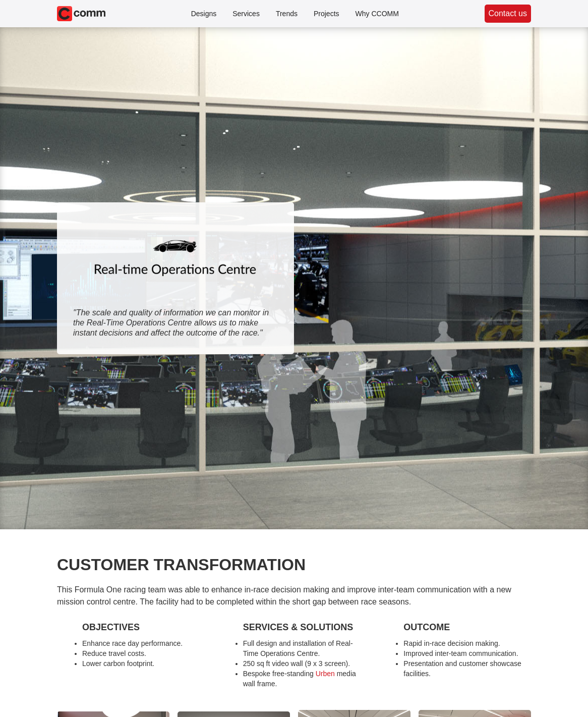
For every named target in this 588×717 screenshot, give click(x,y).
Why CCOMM (377, 14)
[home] (81, 14)
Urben (325, 674)
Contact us (508, 13)
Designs (204, 14)
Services (246, 14)
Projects (327, 14)
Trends (287, 14)
